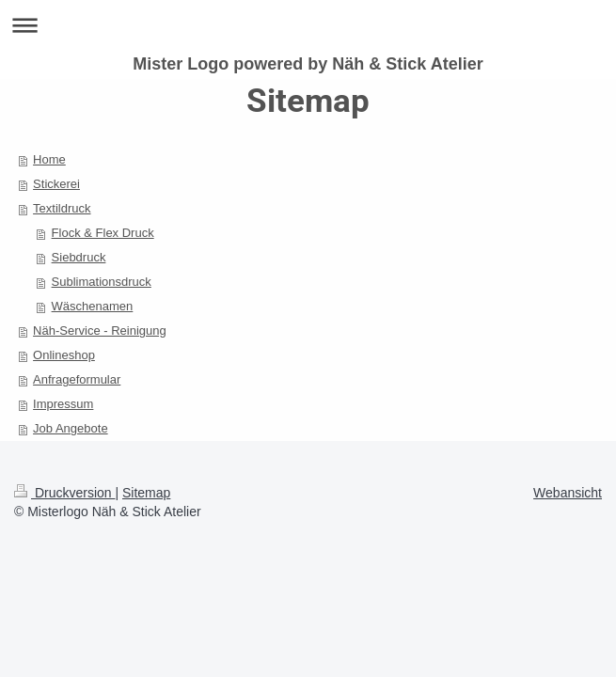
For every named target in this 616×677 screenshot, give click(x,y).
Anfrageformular (77, 379)
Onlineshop (64, 355)
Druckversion (64, 493)
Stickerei (56, 184)
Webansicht (568, 493)
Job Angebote (71, 428)
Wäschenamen (93, 306)
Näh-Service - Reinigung (100, 331)
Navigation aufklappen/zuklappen (308, 25)
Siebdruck (79, 257)
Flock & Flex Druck (103, 233)
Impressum (63, 404)
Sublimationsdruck (102, 282)
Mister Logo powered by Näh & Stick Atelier (308, 64)
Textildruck (62, 208)
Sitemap (146, 493)
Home (49, 159)
